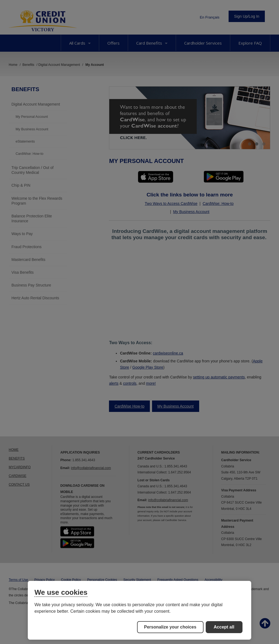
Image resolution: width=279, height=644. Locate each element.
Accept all (224, 627)
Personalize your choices (170, 627)
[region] (139, 610)
